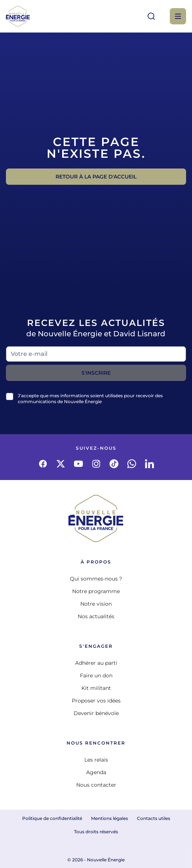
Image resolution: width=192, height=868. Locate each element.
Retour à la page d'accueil (96, 177)
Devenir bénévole (96, 713)
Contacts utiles (154, 818)
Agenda (96, 772)
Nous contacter (96, 785)
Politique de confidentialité (52, 818)
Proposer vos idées (96, 701)
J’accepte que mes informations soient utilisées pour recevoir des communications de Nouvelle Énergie (90, 399)
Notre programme (96, 591)
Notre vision (96, 604)
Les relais (96, 760)
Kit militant (96, 688)
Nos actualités (96, 616)
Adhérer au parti (96, 663)
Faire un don (96, 675)
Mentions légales (110, 818)
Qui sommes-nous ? (96, 579)
